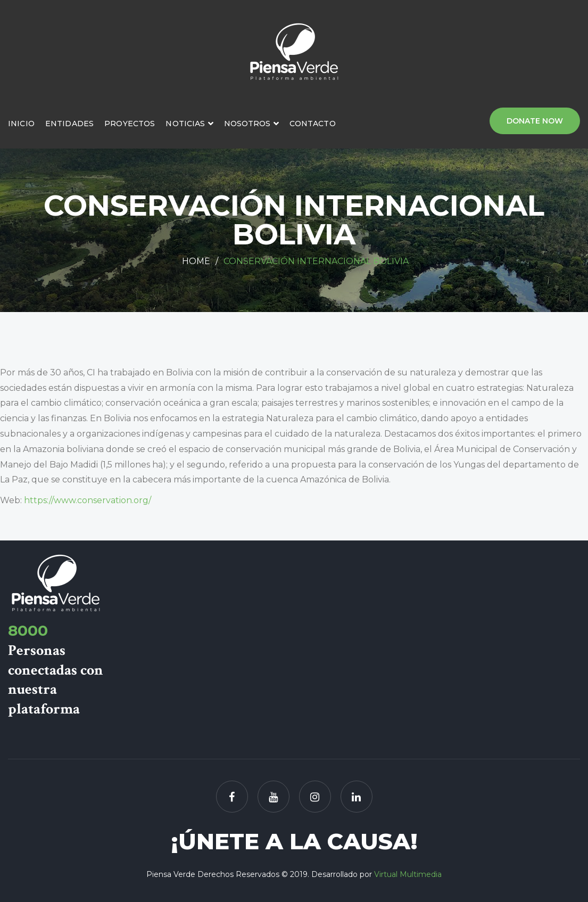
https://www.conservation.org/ (88, 500)
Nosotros (247, 124)
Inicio (21, 124)
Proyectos (130, 124)
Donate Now (535, 121)
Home (196, 261)
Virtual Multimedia (408, 874)
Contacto (313, 124)
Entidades (69, 124)
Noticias (185, 124)
